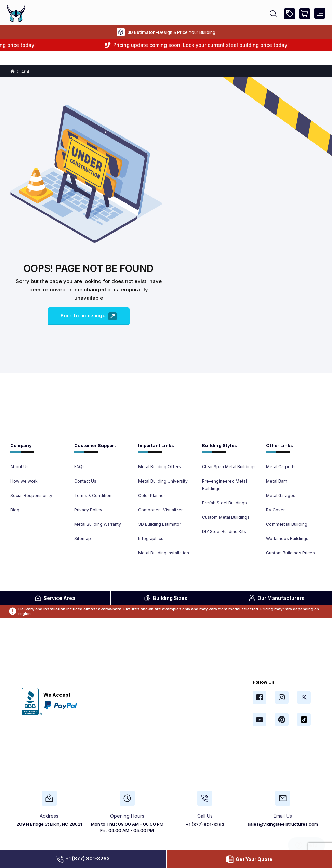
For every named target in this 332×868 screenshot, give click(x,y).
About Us (19, 467)
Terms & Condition (93, 495)
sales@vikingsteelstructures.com (283, 824)
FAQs (79, 467)
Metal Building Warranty (98, 524)
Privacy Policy (88, 510)
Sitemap (83, 538)
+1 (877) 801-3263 (83, 859)
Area (55, 598)
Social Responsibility (31, 495)
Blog (15, 510)
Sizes (166, 598)
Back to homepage (89, 316)
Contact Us (85, 481)
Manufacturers (277, 598)
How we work (24, 481)
